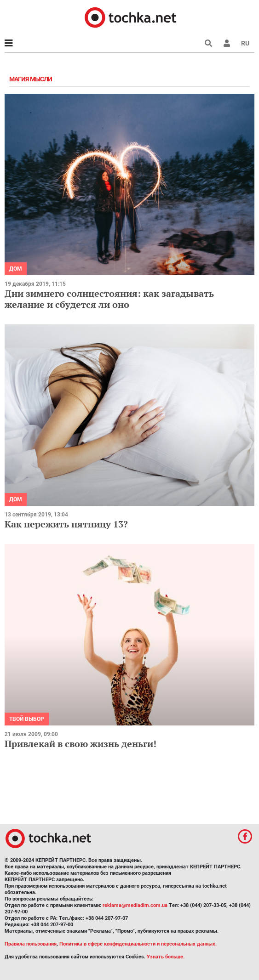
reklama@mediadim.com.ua (135, 905)
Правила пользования (31, 944)
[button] (227, 43)
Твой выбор (27, 719)
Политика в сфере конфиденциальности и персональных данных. (138, 944)
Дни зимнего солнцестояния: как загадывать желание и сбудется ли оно (109, 299)
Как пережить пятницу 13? (66, 524)
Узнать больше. (166, 957)
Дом (16, 269)
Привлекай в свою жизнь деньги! (81, 744)
